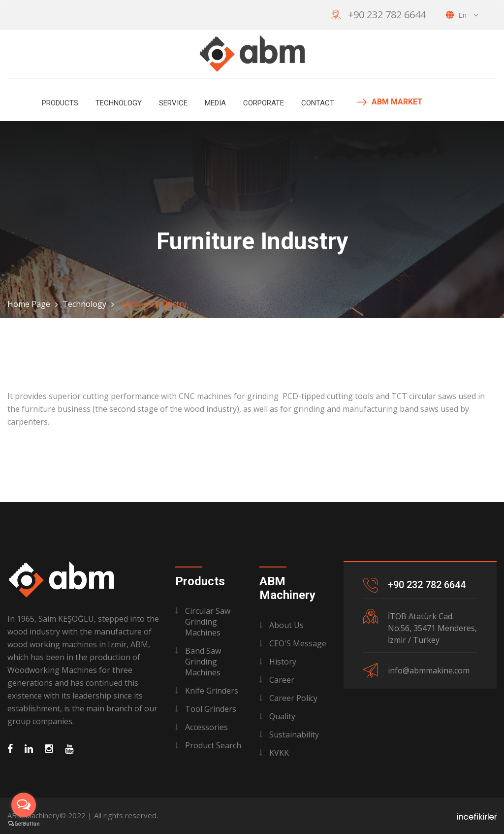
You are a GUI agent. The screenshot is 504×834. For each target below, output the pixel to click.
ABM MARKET (390, 102)
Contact (318, 103)
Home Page (29, 304)
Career (282, 680)
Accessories (206, 727)
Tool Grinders (211, 709)
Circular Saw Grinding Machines (208, 622)
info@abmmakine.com (429, 670)
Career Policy (293, 698)
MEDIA (215, 103)
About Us (286, 625)
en (462, 15)
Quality (282, 716)
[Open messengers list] (24, 805)
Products (60, 103)
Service (173, 103)
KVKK (279, 753)
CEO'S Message (298, 643)
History (283, 662)
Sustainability (294, 734)
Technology (119, 103)
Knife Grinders (212, 691)
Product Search (213, 745)
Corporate (264, 103)
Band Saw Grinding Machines (203, 662)
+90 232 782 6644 (387, 15)
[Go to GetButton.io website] (24, 824)
